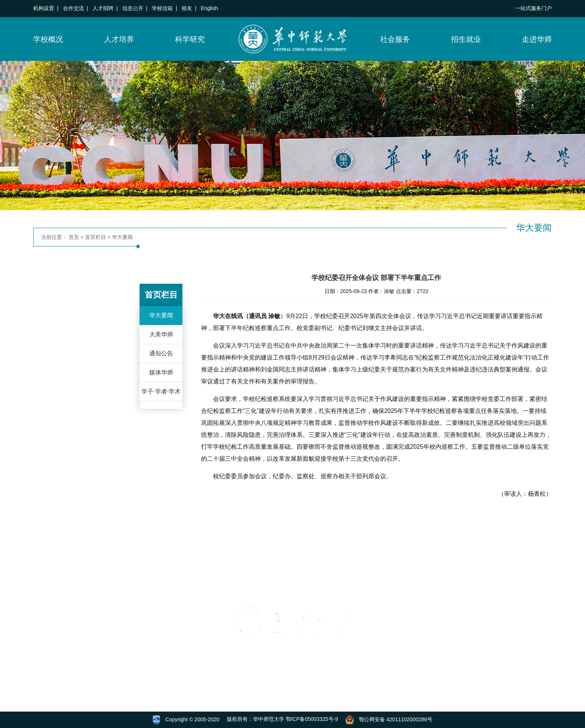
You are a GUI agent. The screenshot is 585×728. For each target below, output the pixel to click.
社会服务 (395, 39)
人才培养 (119, 39)
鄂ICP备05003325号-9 (312, 719)
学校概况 (48, 39)
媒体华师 (161, 373)
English (209, 8)
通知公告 (161, 354)
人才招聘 (103, 8)
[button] (43, 657)
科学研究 (190, 39)
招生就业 (466, 39)
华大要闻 (122, 237)
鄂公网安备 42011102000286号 (396, 719)
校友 (187, 8)
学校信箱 (162, 8)
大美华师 (161, 335)
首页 (74, 237)
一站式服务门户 (534, 8)
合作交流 (73, 8)
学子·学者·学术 (161, 392)
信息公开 (133, 8)
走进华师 (537, 39)
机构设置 (44, 8)
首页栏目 (96, 237)
